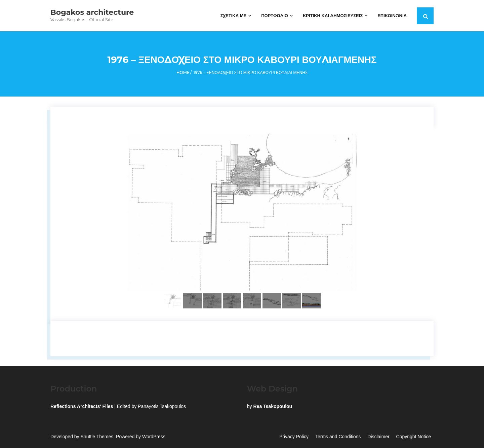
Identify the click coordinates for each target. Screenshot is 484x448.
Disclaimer (378, 437)
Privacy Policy (294, 437)
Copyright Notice (414, 437)
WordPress (154, 437)
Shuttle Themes (97, 437)
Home (183, 73)
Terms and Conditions (338, 437)
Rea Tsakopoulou (273, 407)
